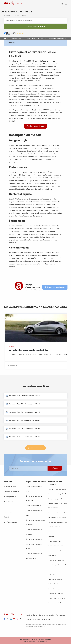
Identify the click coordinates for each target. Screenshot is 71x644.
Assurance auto (17, 38)
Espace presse (8, 512)
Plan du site (46, 620)
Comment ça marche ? (11, 492)
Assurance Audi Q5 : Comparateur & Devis (23, 429)
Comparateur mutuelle (34, 506)
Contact (6, 517)
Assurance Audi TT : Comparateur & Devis (23, 420)
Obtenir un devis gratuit (35, 27)
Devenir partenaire (10, 497)
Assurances (8, 507)
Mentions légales (32, 615)
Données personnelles (47, 615)
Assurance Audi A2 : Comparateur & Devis (23, 404)
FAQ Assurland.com (10, 522)
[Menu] (66, 4)
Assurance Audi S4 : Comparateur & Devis (23, 396)
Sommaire (12, 43)
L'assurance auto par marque (36, 38)
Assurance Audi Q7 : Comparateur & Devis (23, 437)
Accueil (6, 38)
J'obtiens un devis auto (35, 126)
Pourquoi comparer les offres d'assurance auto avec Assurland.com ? (58, 503)
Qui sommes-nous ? (10, 487)
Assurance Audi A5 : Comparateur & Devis (23, 412)
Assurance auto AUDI (56, 38)
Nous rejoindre (9, 502)
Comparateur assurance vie (35, 539)
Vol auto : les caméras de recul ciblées (29, 350)
